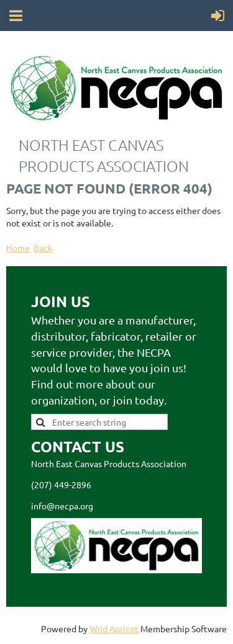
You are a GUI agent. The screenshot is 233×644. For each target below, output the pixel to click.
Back (43, 248)
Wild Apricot (114, 628)
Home (18, 248)
